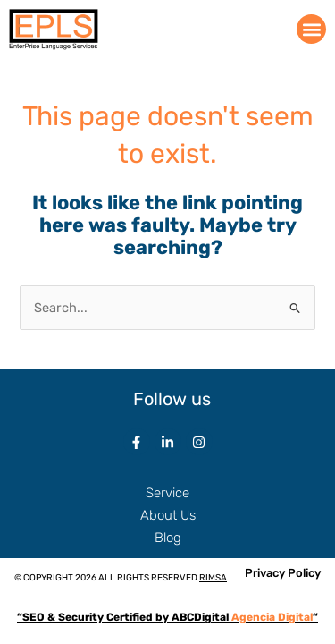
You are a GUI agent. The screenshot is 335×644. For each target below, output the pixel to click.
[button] (311, 29)
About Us (168, 515)
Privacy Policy (283, 573)
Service (167, 493)
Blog (168, 538)
